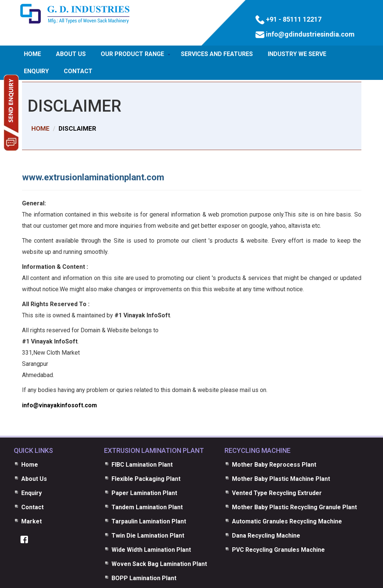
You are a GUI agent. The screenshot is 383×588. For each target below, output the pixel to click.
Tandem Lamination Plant (147, 507)
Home (32, 54)
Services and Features (217, 54)
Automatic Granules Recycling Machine (287, 521)
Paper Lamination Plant (144, 493)
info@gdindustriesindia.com (310, 34)
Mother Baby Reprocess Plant (274, 465)
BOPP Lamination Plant (144, 578)
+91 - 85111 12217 (293, 19)
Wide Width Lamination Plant (151, 550)
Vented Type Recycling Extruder (277, 493)
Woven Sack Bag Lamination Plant (159, 564)
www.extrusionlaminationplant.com (93, 177)
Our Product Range (132, 54)
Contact (78, 71)
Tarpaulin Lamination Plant (149, 521)
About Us (71, 54)
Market (32, 521)
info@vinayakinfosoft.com (59, 405)
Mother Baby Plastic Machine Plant (281, 479)
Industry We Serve (297, 54)
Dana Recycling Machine (266, 536)
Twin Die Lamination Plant (148, 536)
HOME (40, 128)
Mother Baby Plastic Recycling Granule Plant (294, 507)
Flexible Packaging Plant (146, 479)
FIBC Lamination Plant (142, 465)
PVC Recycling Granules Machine (278, 550)
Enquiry (36, 71)
